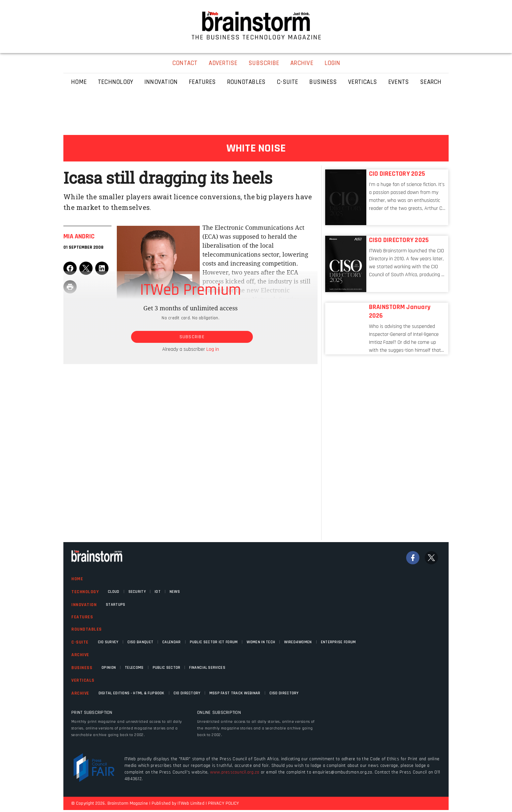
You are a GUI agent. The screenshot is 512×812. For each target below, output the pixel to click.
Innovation (84, 605)
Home (77, 579)
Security (137, 592)
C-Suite (80, 642)
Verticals (83, 680)
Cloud (114, 592)
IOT (158, 592)
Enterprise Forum (338, 642)
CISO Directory (284, 693)
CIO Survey (108, 642)
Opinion (109, 668)
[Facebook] (413, 558)
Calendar (171, 642)
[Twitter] (431, 558)
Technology (85, 592)
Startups (115, 605)
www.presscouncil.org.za (235, 772)
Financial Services (207, 668)
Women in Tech (261, 642)
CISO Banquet (141, 642)
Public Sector (167, 668)
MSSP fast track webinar (235, 693)
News (175, 592)
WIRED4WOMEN (298, 642)
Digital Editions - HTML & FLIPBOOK (132, 693)
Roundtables (87, 629)
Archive (80, 655)
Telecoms (134, 668)
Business (82, 668)
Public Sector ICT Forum (214, 642)
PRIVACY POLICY (223, 803)
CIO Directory (187, 693)
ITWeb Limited (191, 803)
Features (82, 617)
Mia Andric (79, 236)
